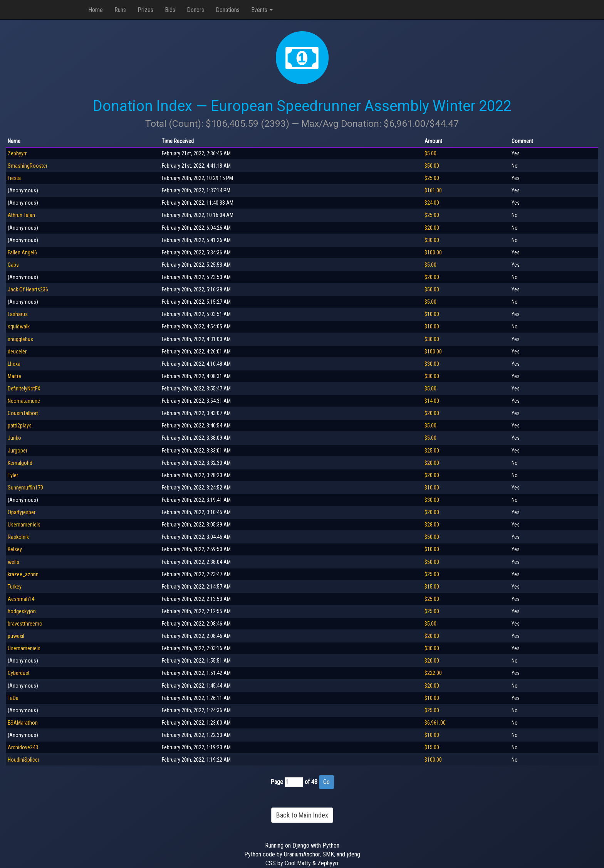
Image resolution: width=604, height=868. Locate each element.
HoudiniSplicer (23, 760)
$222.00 (433, 673)
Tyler (13, 475)
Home (96, 10)
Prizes (145, 10)
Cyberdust (19, 673)
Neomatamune (24, 401)
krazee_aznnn (23, 574)
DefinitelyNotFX (24, 389)
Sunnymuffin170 (25, 488)
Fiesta (14, 178)
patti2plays (20, 426)
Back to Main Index (302, 815)
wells (13, 562)
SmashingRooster (28, 166)
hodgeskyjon (22, 611)
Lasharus (18, 314)
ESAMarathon (23, 723)
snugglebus (20, 339)
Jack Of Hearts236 (28, 289)
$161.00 (433, 190)
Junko (14, 438)
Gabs (13, 265)
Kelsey (15, 549)
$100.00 (433, 252)
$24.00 (432, 203)
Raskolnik (18, 537)
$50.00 (432, 166)
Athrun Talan (21, 215)
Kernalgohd (20, 463)
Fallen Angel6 (22, 252)
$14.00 (432, 401)
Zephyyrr (17, 153)
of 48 (311, 782)
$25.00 (432, 178)
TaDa (13, 698)
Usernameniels (24, 525)
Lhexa (14, 364)
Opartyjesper (22, 512)
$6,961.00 (435, 723)
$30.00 (432, 240)
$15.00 (432, 587)
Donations (228, 10)
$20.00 (432, 228)
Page (277, 782)
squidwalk (19, 326)
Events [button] (262, 10)
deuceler (17, 352)
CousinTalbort (23, 413)
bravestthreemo (25, 624)
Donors (195, 10)
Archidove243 (23, 747)
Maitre (14, 376)
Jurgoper (18, 451)
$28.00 (432, 525)
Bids (170, 10)
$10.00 (432, 314)
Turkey (15, 587)
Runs (120, 10)
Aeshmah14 (21, 599)
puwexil (16, 636)
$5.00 (430, 153)
